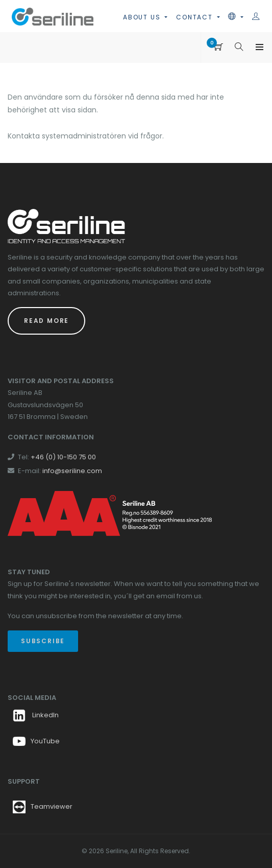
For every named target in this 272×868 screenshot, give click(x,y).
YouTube (36, 741)
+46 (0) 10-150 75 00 (63, 457)
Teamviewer (52, 806)
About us (143, 17)
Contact (195, 17)
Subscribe (43, 641)
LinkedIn (36, 715)
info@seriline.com (72, 471)
